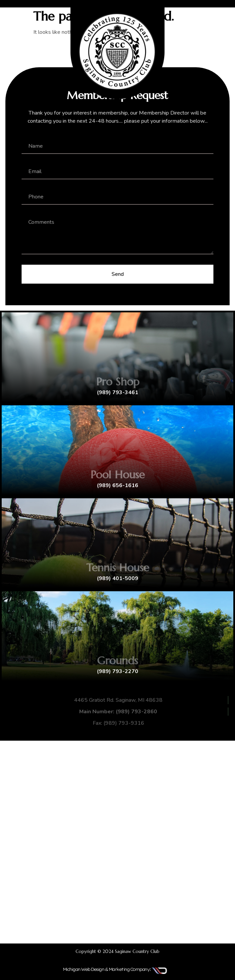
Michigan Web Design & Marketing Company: (107, 969)
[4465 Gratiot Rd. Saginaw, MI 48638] (117, 842)
